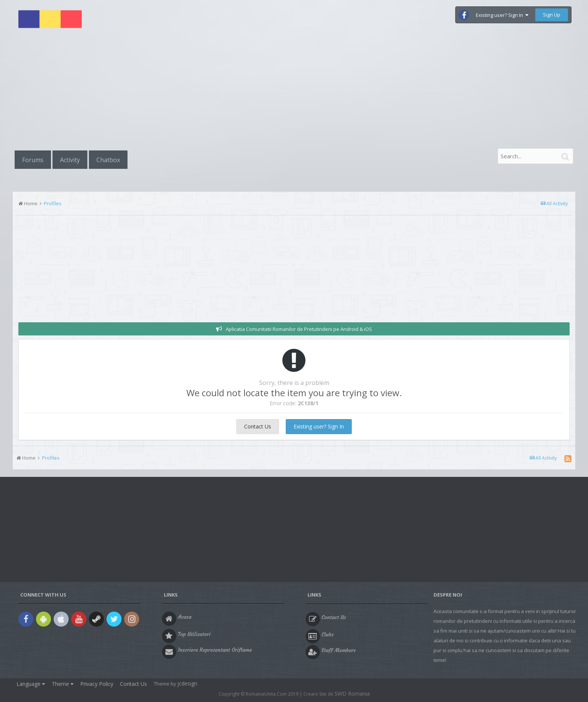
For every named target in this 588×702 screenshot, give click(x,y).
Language (31, 684)
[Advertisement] (294, 91)
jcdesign (187, 683)
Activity (70, 160)
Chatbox (108, 160)
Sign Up (552, 15)
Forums (33, 160)
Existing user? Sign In (502, 15)
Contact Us (258, 426)
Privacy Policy (97, 684)
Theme (63, 684)
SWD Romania (352, 694)
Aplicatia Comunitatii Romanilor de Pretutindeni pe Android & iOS (299, 329)
